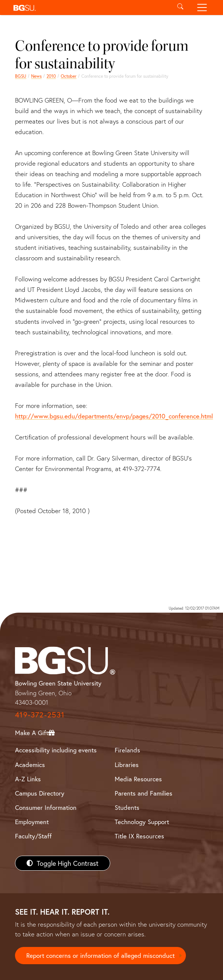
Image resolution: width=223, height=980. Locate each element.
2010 (51, 76)
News (36, 76)
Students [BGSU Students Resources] (127, 807)
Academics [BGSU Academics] (30, 765)
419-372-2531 (40, 715)
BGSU (21, 76)
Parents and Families (144, 793)
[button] (90, 8)
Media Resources (138, 779)
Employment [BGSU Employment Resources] (32, 822)
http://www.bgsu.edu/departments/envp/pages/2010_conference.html (114, 416)
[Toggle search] (180, 8)
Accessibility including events (56, 750)
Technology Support (142, 822)
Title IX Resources (139, 836)
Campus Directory (40, 793)
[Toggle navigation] (202, 8)
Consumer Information (46, 807)
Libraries (127, 765)
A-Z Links (28, 779)
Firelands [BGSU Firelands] (127, 750)
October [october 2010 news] (69, 76)
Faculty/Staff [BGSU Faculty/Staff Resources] (33, 836)
